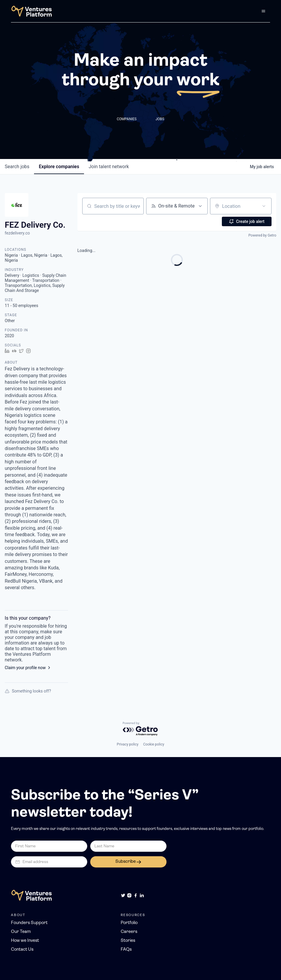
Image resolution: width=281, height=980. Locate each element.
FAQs (126, 950)
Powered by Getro (262, 235)
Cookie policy (154, 744)
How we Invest (25, 941)
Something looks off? (28, 691)
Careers (129, 932)
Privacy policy (128, 744)
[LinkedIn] (142, 895)
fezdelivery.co (17, 233)
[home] (32, 11)
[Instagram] (129, 895)
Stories (128, 941)
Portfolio (129, 923)
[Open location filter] (264, 206)
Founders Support (29, 923)
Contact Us (22, 950)
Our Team (21, 932)
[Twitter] (123, 895)
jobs (17, 167)
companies (59, 167)
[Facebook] (135, 895)
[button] (263, 11)
